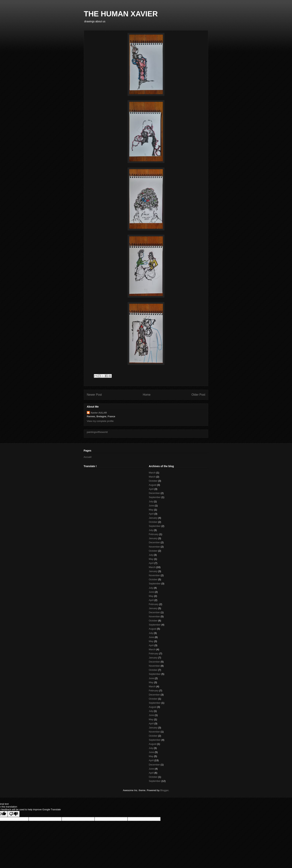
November (154, 547)
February (154, 534)
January (153, 518)
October (153, 481)
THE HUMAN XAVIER (121, 14)
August (153, 485)
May (151, 510)
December (154, 493)
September (155, 497)
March (152, 473)
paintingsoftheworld (97, 432)
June (151, 506)
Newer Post (94, 395)
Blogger (164, 790)
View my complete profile (100, 421)
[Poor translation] (14, 814)
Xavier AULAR (99, 413)
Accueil (88, 457)
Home (147, 395)
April (151, 489)
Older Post (198, 395)
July (151, 501)
